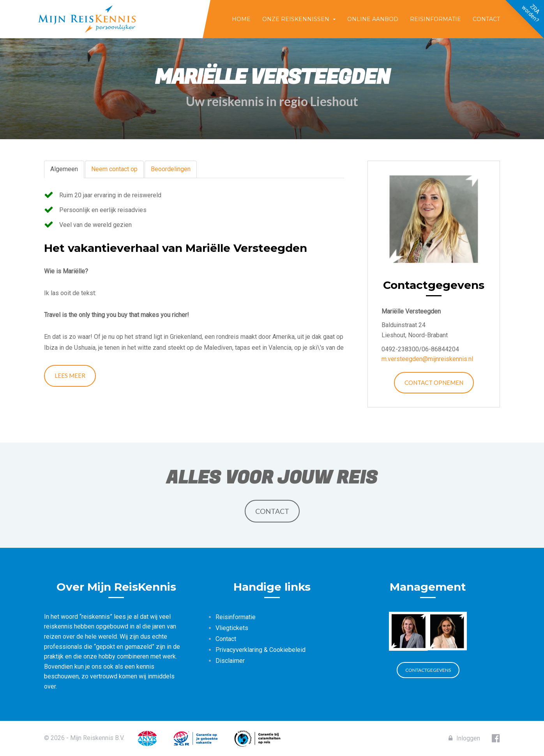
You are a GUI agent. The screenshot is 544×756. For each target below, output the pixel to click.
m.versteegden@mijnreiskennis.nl (427, 359)
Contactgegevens (428, 670)
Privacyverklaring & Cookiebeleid (261, 650)
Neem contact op (114, 169)
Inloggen (464, 738)
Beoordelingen (171, 169)
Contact (486, 19)
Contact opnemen (434, 382)
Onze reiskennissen (296, 19)
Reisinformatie (435, 19)
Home (241, 19)
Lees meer (70, 375)
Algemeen (64, 169)
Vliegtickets (232, 628)
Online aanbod (373, 19)
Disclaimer (230, 661)
